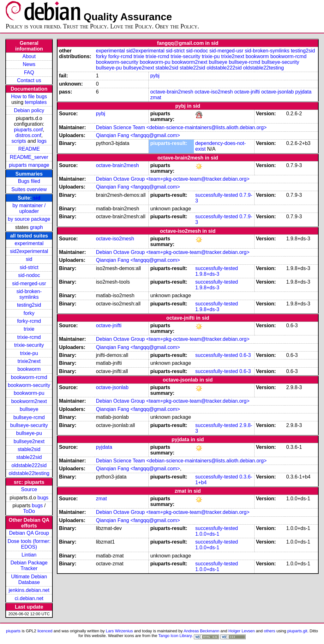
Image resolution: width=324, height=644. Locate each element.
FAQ (29, 72)
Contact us (29, 80)
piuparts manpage (29, 165)
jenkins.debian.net (29, 590)
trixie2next (29, 361)
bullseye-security (29, 425)
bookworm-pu (29, 393)
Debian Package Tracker (29, 566)
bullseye (29, 409)
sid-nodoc (29, 275)
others (270, 631)
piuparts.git (297, 631)
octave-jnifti (247, 92)
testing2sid (29, 305)
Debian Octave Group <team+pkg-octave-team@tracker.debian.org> (173, 179)
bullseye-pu (29, 433)
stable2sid (29, 449)
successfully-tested (216, 195)
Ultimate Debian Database (29, 579)
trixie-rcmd (29, 337)
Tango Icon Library (175, 636)
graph (36, 227)
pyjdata (303, 92)
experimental (29, 243)
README (29, 149)
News (29, 64)
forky (29, 313)
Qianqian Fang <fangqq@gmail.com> (138, 135)
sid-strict (29, 267)
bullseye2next (29, 441)
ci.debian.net (29, 598)
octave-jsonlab (277, 92)
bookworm (29, 369)
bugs (43, 498)
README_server (29, 157)
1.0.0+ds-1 (207, 534)
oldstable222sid (29, 465)
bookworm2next (29, 401)
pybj (155, 76)
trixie (29, 329)
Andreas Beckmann (201, 631)
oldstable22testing (29, 473)
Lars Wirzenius (119, 631)
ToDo (29, 511)
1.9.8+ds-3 (207, 274)
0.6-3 (245, 355)
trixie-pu (29, 353)
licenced (45, 631)
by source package (29, 219)
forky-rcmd (29, 321)
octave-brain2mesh (172, 92)
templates (36, 102)
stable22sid (29, 457)
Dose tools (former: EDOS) (29, 544)
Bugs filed (29, 181)
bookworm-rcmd (29, 377)
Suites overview (29, 189)
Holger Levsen (242, 631)
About (29, 56)
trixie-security (29, 345)
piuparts (13, 631)
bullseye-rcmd (29, 417)
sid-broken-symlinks (29, 294)
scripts (19, 141)
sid (37, 198)
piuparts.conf (28, 130)
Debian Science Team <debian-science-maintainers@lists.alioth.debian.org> (181, 127)
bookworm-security (29, 385)
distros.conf (28, 135)
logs (42, 141)
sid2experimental (29, 251)
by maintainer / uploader (29, 208)
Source (29, 489)
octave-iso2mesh (214, 92)
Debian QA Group (29, 533)
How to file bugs (29, 96)
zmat (156, 97)
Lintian (29, 555)
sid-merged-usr (29, 283)
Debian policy (29, 110)
